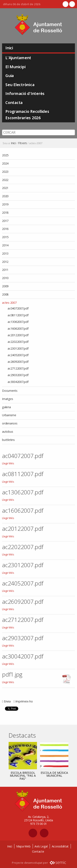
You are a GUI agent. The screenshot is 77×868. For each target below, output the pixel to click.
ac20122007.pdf (23, 528)
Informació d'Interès (25, 93)
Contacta (14, 103)
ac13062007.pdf (23, 492)
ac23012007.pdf (23, 565)
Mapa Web (23, 846)
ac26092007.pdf (23, 601)
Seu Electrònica (20, 85)
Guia (10, 76)
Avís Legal (41, 846)
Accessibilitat (60, 846)
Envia (7, 701)
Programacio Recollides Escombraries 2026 (27, 115)
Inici (9, 48)
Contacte (38, 851)
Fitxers (22, 143)
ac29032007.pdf (23, 638)
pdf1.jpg (12, 674)
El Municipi (15, 67)
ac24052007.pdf (23, 583)
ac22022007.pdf (23, 547)
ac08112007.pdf (23, 474)
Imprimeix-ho (24, 701)
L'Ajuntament (18, 58)
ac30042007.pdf (23, 656)
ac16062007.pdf (23, 510)
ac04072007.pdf (23, 456)
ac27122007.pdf (23, 620)
